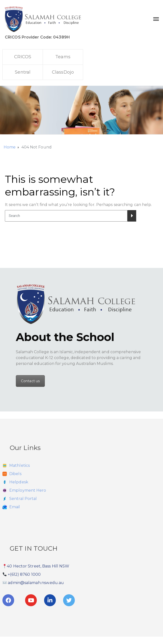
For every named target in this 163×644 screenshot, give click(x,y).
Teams (63, 57)
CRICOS (23, 57)
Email (15, 507)
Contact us (30, 381)
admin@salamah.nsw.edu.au (36, 583)
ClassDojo (63, 72)
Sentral (23, 72)
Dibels (15, 474)
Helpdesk (19, 482)
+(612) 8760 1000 (24, 574)
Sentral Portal (23, 499)
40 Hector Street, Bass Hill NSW (38, 566)
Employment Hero (28, 490)
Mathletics (19, 465)
